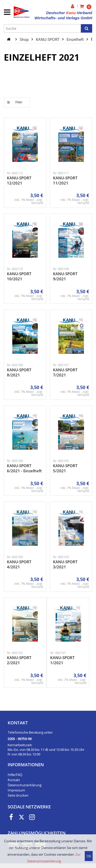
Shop (25, 39)
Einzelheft (76, 39)
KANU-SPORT (48, 39)
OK (89, 856)
